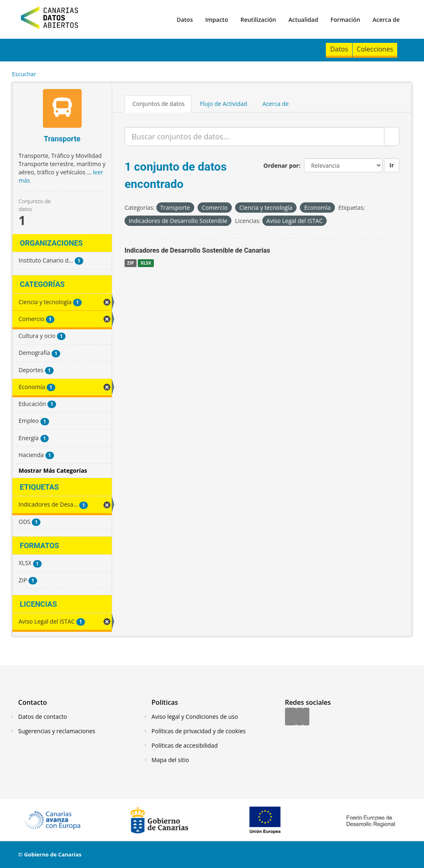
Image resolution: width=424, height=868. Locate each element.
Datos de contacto (42, 717)
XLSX (146, 263)
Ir (392, 165)
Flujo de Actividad (224, 104)
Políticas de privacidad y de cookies (198, 731)
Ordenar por (281, 165)
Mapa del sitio (170, 760)
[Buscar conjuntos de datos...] (254, 136)
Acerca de (386, 20)
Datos (185, 20)
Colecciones (375, 49)
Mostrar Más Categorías (53, 470)
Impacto (217, 20)
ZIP (130, 263)
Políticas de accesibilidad (185, 745)
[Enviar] (392, 136)
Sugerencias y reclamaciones (57, 731)
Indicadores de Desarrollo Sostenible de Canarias (197, 250)
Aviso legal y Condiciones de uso (195, 717)
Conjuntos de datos (159, 104)
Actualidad (303, 20)
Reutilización (258, 20)
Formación (345, 20)
